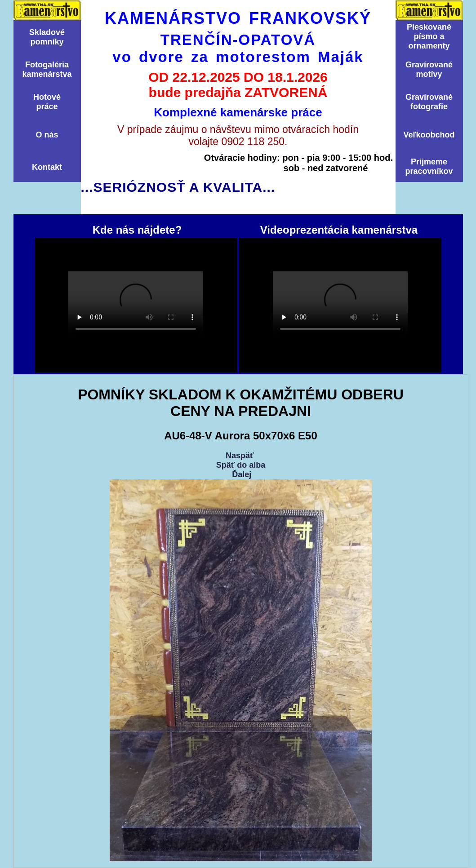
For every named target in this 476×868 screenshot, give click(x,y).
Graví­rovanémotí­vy (429, 69)
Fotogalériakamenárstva (47, 69)
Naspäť (240, 456)
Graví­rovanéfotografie (429, 102)
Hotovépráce (47, 102)
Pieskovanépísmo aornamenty (429, 36)
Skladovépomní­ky (47, 37)
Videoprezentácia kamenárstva (340, 305)
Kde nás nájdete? (136, 305)
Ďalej (242, 474)
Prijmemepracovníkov (429, 166)
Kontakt (47, 167)
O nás (47, 135)
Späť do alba (241, 465)
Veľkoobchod (429, 135)
